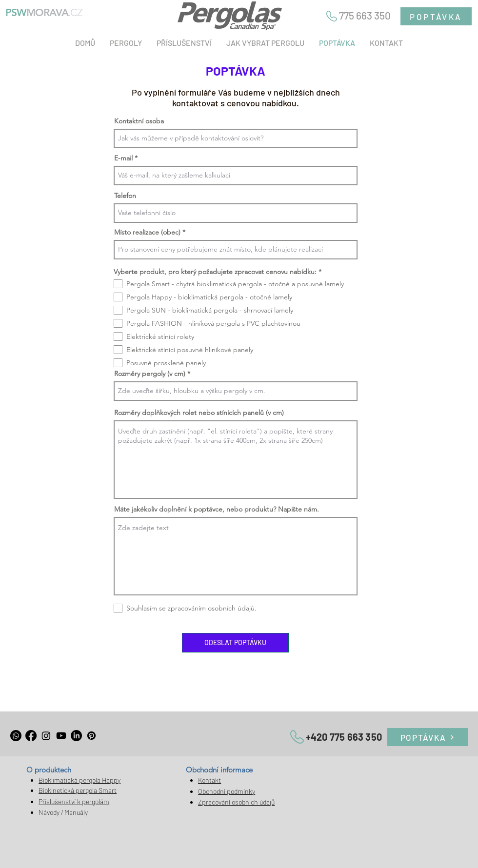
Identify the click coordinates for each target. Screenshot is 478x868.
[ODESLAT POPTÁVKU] (235, 643)
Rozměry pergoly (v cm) (150, 374)
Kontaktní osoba (139, 121)
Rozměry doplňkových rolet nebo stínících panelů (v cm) (199, 413)
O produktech (49, 770)
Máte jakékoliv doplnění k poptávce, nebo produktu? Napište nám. (217, 509)
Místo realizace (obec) (147, 232)
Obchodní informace (219, 770)
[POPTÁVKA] (436, 16)
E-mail (123, 158)
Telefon (125, 196)
